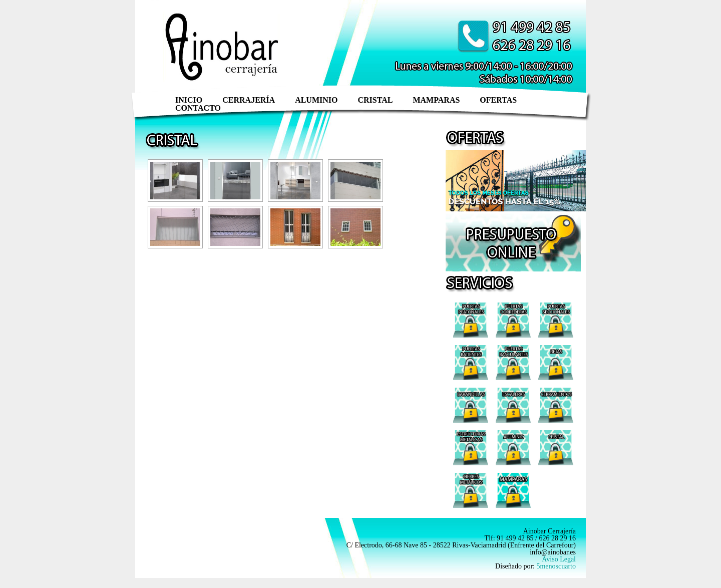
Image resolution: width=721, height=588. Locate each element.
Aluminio (316, 100)
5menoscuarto (556, 566)
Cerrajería (249, 100)
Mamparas (436, 100)
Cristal (375, 100)
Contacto (198, 108)
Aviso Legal (559, 559)
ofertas (498, 100)
